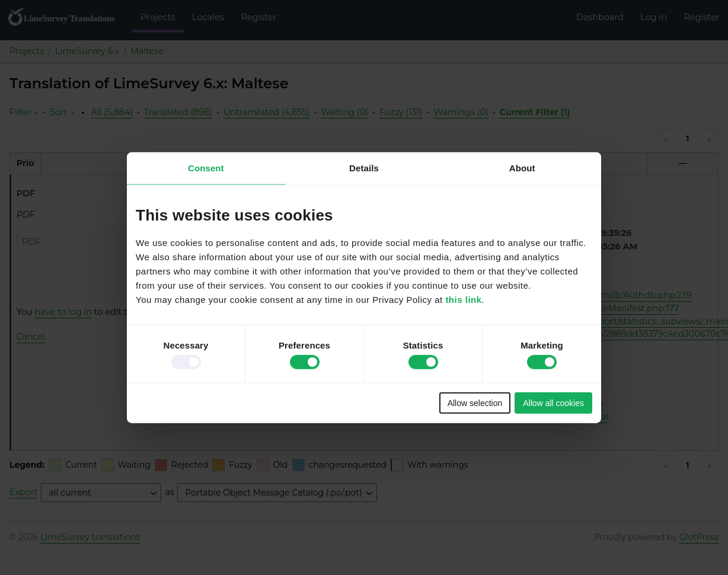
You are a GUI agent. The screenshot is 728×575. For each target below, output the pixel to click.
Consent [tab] (206, 168)
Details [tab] (364, 168)
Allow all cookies (553, 402)
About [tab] (522, 168)
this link (463, 299)
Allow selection (475, 402)
